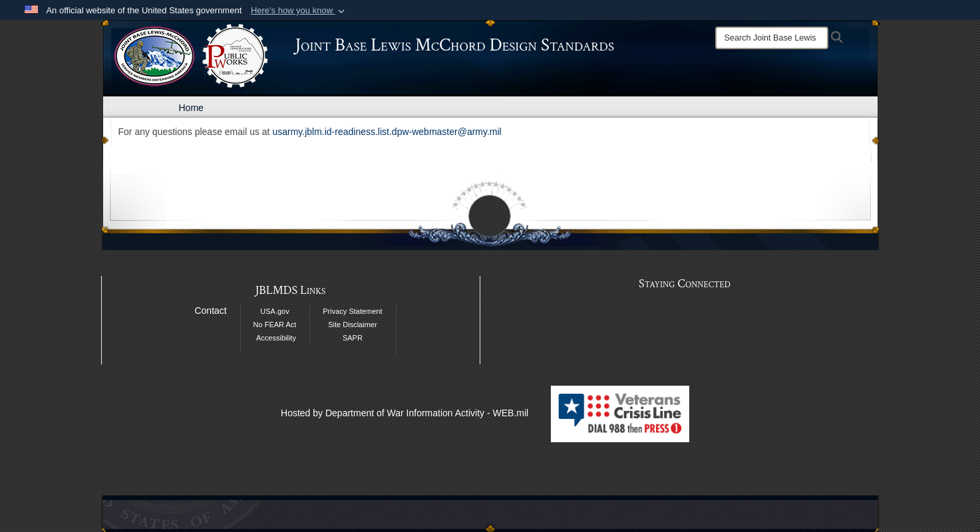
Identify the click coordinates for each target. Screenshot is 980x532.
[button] (299, 11)
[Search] (772, 38)
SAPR (353, 338)
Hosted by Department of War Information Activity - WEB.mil (405, 413)
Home (191, 108)
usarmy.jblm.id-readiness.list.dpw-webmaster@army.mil (387, 132)
